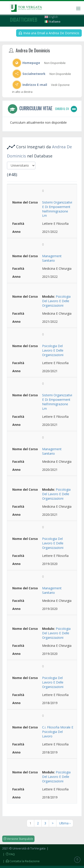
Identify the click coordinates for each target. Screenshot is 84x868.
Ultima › (65, 823)
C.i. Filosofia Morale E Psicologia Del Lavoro (58, 732)
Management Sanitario (52, 258)
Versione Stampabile (18, 839)
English (51, 17)
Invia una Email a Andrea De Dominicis (49, 33)
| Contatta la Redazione (21, 861)
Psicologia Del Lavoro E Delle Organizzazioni (56, 301)
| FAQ (9, 854)
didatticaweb (24, 19)
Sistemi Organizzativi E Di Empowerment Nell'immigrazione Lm (57, 209)
